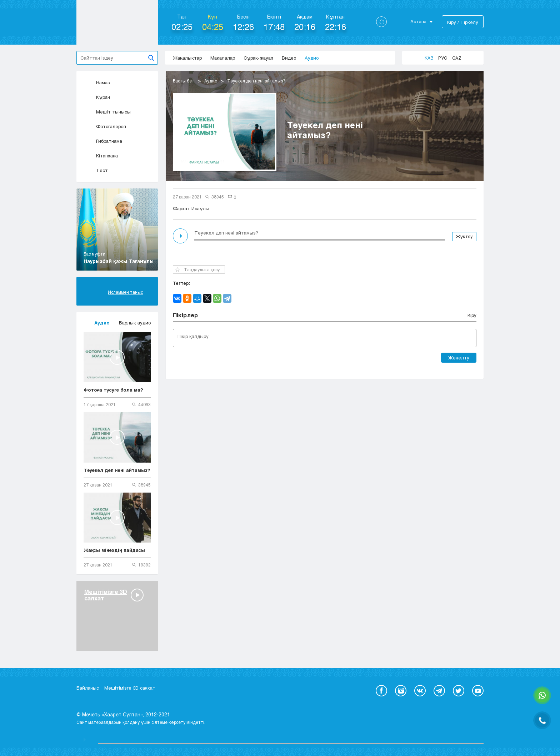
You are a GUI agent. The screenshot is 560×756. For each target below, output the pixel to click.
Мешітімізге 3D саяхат (130, 688)
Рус (443, 58)
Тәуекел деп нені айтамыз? (117, 470)
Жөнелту (459, 358)
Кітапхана (101, 156)
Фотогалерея (105, 126)
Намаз (97, 82)
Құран (97, 97)
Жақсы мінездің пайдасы (114, 550)
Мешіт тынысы (107, 112)
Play (181, 236)
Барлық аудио (135, 323)
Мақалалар (223, 58)
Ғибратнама (103, 141)
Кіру (472, 315)
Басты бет (184, 81)
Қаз (429, 58)
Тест (96, 170)
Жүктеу (464, 236)
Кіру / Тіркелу (463, 22)
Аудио (312, 58)
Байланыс (88, 688)
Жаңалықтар (187, 58)
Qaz (457, 58)
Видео (289, 58)
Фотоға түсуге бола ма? (113, 390)
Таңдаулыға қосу (197, 269)
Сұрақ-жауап (258, 58)
